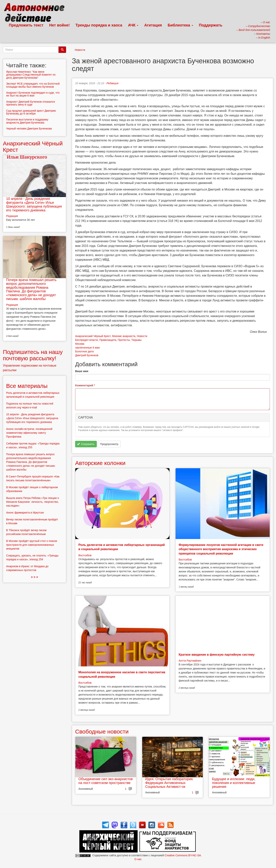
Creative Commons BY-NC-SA (183, 855)
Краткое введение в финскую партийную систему (217, 655)
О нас (138, 859)
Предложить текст (26, 25)
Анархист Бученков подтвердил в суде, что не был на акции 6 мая (33, 94)
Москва (80, 344)
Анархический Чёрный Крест (93, 336)
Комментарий (85, 385)
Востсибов (85, 555)
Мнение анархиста (124, 336)
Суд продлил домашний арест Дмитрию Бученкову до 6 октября (31, 112)
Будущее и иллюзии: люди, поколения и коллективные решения (234, 783)
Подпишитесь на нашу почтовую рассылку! (33, 355)
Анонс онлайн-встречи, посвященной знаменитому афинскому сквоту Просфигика (29, 433)
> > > (35, 577)
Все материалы (27, 386)
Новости (80, 50)
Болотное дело (85, 351)
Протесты (124, 340)
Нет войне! (60, 25)
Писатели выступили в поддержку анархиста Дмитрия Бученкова (27, 121)
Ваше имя (82, 371)
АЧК (133, 25)
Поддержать (211, 25)
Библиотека (180, 25)
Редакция (112, 83)
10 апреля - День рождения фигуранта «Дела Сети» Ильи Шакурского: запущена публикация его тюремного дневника (34, 204)
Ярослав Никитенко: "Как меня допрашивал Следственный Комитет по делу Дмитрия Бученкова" (31, 75)
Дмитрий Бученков (87, 355)
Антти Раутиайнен (190, 661)
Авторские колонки (100, 463)
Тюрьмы (136, 340)
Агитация (153, 25)
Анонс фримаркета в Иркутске (25, 513)
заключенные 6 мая (87, 348)
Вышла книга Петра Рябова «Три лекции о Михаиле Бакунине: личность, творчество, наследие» (33, 502)
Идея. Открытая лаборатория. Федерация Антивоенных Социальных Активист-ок (169, 783)
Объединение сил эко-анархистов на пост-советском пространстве (106, 781)
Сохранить (86, 444)
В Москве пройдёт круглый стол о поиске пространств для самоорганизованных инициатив (32, 545)
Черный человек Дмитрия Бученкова (29, 129)
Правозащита (108, 340)
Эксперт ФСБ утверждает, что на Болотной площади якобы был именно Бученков (33, 85)
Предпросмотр (109, 444)
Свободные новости (102, 732)
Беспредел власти (87, 340)
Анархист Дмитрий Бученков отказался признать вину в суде (30, 103)
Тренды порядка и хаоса (99, 25)
